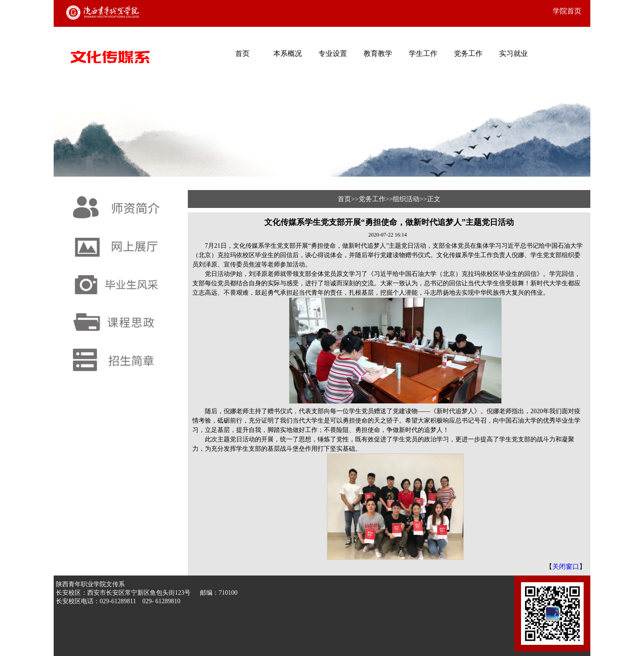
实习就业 (513, 53)
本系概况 (288, 53)
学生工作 (423, 53)
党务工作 (468, 53)
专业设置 (333, 53)
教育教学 (378, 53)
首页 (242, 53)
